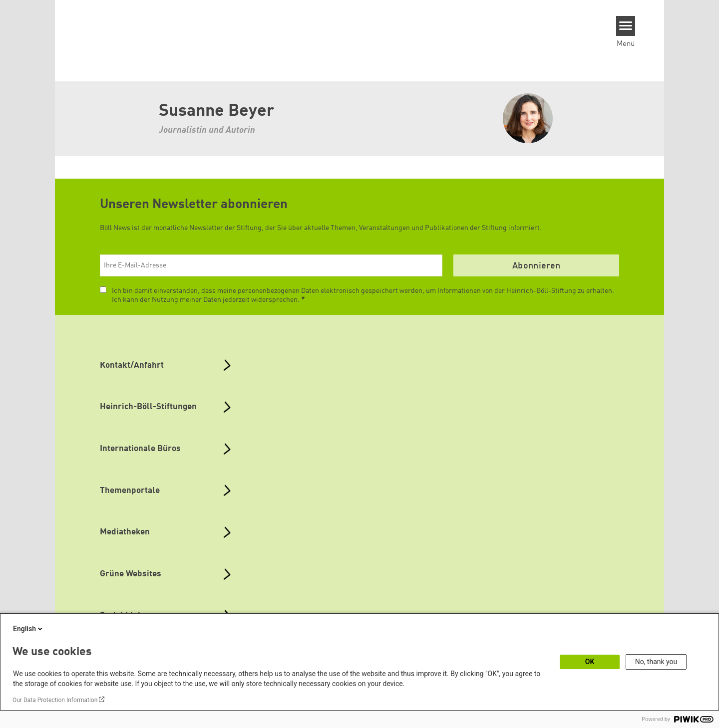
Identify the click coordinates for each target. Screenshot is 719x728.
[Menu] (626, 26)
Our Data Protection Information (55, 700)
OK (590, 662)
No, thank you (656, 662)
